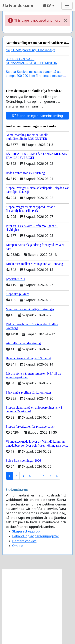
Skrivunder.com (18, 6)
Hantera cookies (24, 541)
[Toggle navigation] (67, 6)
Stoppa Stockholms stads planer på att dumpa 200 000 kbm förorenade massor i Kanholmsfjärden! (35, 76)
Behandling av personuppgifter (36, 536)
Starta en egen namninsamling (38, 116)
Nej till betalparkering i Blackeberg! (30, 50)
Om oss (18, 546)
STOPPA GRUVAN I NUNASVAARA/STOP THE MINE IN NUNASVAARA (32, 63)
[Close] (65, 20)
